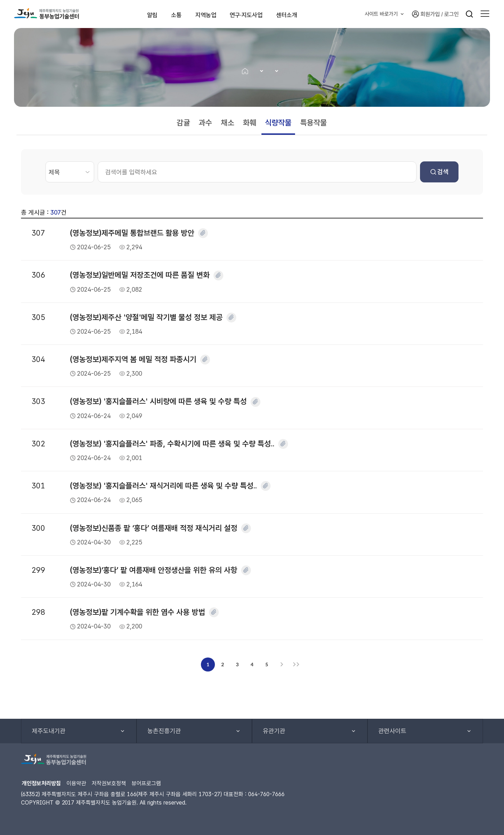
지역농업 (210, 14)
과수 (205, 123)
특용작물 (314, 123)
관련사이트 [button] (392, 731)
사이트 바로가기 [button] (381, 14)
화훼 (250, 123)
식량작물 (278, 123)
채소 (227, 123)
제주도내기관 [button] (49, 731)
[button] (485, 14)
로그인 (451, 14)
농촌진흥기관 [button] (164, 731)
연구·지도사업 (262, 14)
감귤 (183, 123)
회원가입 (426, 14)
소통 (171, 14)
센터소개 (314, 14)
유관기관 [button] (274, 731)
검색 (439, 172)
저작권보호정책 (109, 783)
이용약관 (76, 783)
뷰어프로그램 (146, 783)
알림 (139, 14)
